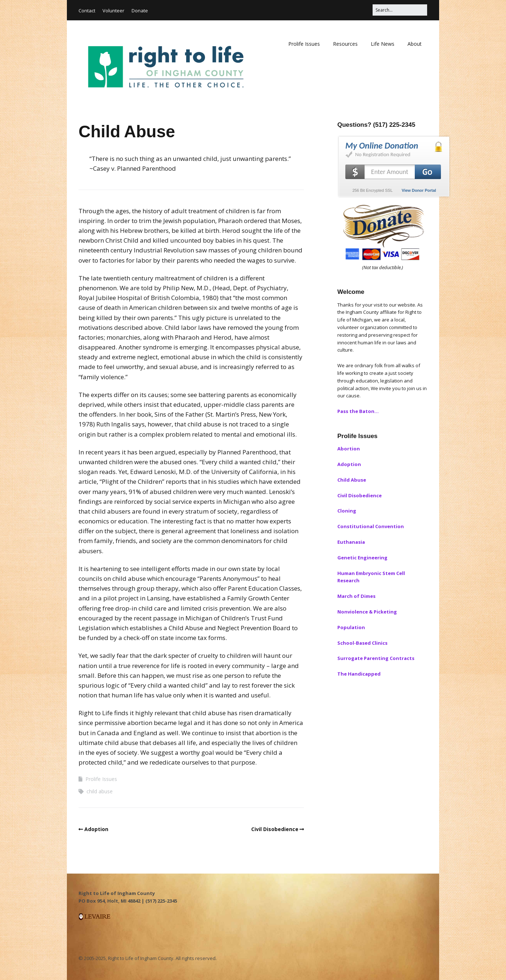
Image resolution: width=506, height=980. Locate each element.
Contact (87, 11)
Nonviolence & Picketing (367, 612)
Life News (383, 44)
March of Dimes (356, 596)
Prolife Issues (304, 44)
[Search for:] (400, 10)
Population (351, 627)
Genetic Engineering (362, 558)
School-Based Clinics (362, 643)
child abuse (100, 791)
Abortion (349, 449)
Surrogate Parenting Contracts (376, 658)
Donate (140, 11)
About (415, 44)
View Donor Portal (419, 190)
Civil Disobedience (275, 829)
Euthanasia (351, 542)
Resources (345, 44)
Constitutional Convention (371, 526)
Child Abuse (352, 480)
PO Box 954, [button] (93, 901)
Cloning (347, 511)
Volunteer (113, 11)
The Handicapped (359, 674)
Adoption (96, 829)
